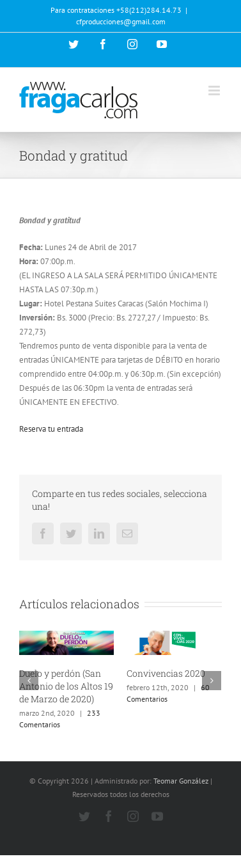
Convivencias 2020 (166, 673)
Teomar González (181, 781)
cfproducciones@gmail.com (121, 21)
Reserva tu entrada (51, 429)
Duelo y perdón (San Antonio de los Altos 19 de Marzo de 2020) (66, 686)
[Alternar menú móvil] (215, 91)
